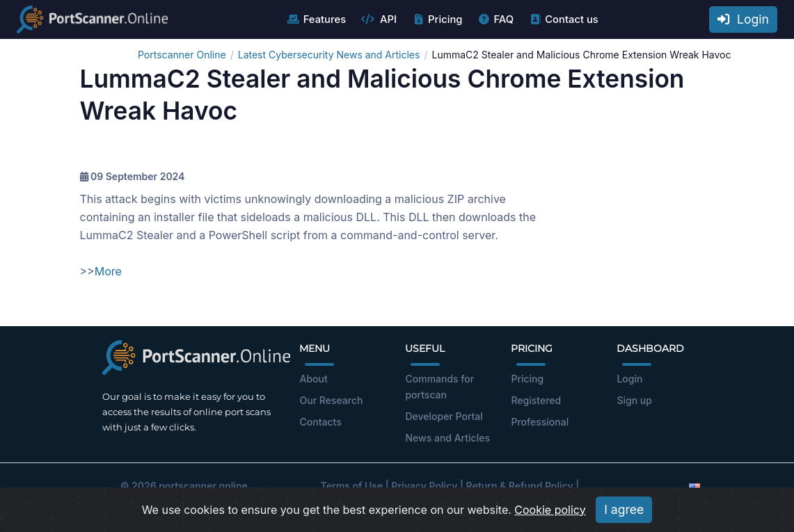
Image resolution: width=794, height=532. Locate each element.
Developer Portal (444, 416)
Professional (540, 422)
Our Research (331, 400)
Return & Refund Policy (520, 486)
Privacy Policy (424, 486)
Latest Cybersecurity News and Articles (329, 55)
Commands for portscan (439, 387)
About (313, 379)
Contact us (563, 19)
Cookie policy (550, 510)
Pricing (437, 19)
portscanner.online (203, 486)
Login (743, 19)
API (379, 19)
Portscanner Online (182, 55)
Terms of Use (352, 486)
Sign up (634, 400)
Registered (536, 400)
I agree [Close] (624, 509)
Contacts (320, 422)
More (108, 271)
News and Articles (447, 438)
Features (316, 19)
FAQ (495, 19)
